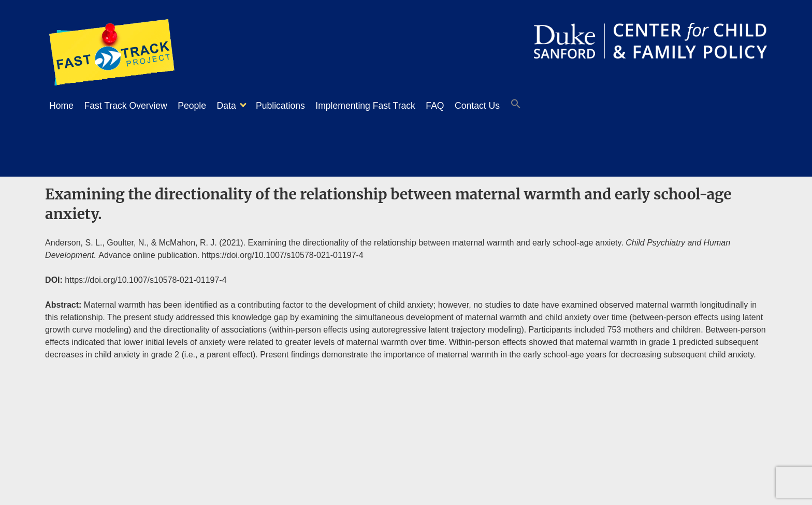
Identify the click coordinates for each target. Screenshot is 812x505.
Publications (301, 106)
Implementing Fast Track (391, 106)
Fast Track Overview (131, 106)
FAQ (466, 106)
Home (61, 106)
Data (242, 106)
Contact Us (513, 106)
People (202, 106)
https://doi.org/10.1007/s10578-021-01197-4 (283, 252)
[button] (557, 106)
